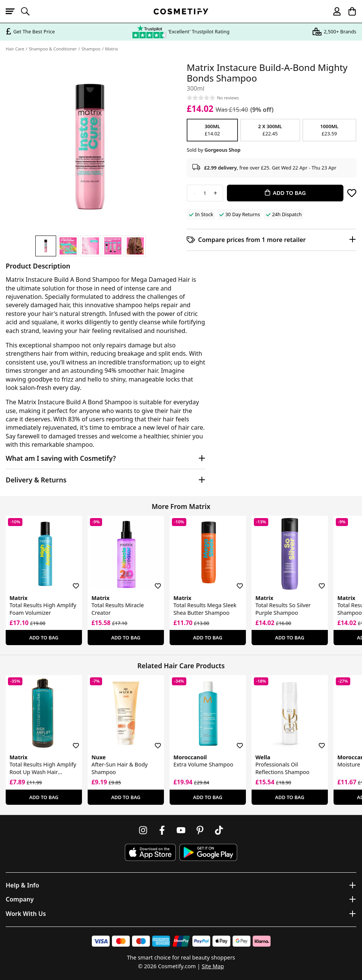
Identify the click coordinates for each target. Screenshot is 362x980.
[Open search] (28, 11)
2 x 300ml (270, 130)
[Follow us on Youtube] (181, 830)
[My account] (334, 11)
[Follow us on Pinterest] (200, 830)
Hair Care (15, 49)
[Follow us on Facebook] (162, 830)
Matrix (112, 49)
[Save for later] (352, 193)
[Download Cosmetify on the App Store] (150, 852)
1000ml (330, 130)
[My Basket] (349, 11)
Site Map (213, 966)
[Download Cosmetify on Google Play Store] (208, 852)
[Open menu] (13, 11)
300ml (212, 130)
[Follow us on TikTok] (219, 830)
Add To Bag (44, 638)
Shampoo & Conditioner (53, 49)
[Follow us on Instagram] (143, 830)
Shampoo (91, 49)
